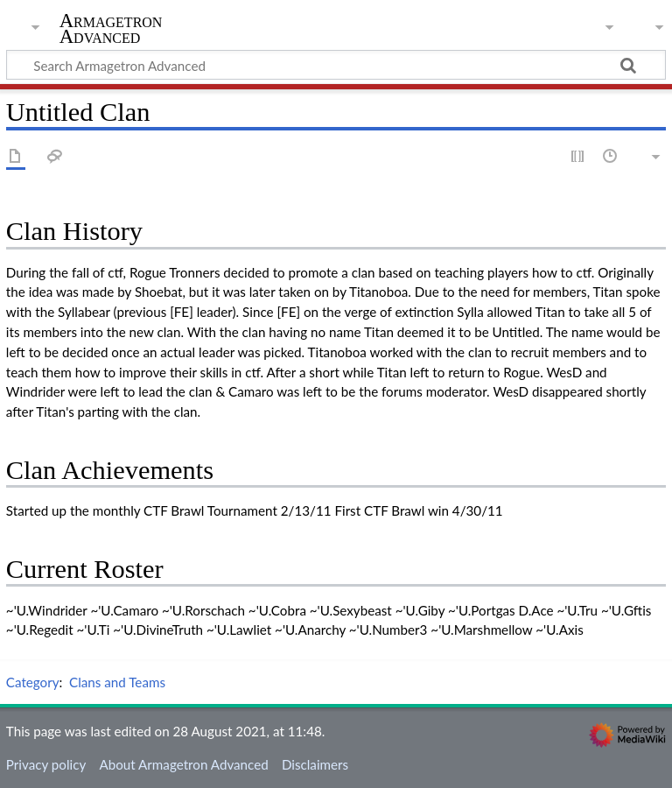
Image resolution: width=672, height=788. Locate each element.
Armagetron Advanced (111, 29)
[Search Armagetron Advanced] (336, 65)
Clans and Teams (117, 682)
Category (33, 682)
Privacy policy (46, 764)
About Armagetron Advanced (183, 764)
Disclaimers (315, 764)
